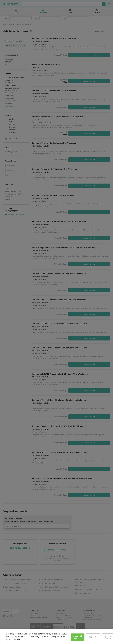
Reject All (93, 637)
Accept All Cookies (78, 637)
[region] (56, 636)
